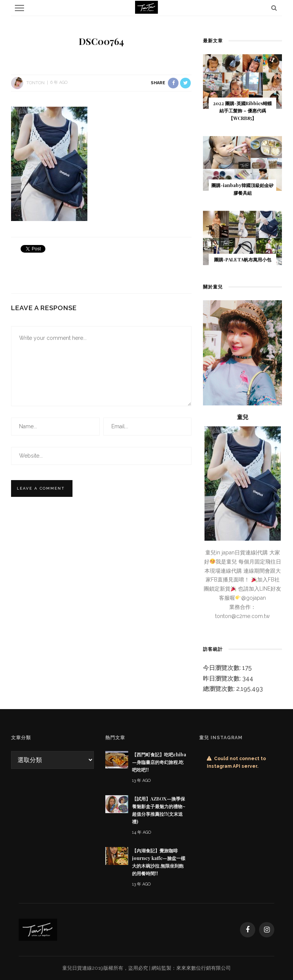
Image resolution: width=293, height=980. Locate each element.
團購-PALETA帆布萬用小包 (243, 259)
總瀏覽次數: (220, 689)
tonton (35, 82)
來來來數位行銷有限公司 (204, 968)
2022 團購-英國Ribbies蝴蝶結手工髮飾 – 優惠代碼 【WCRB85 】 (242, 111)
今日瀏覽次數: (223, 668)
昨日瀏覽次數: (223, 678)
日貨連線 (82, 968)
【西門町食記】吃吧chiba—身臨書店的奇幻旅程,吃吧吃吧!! (159, 762)
